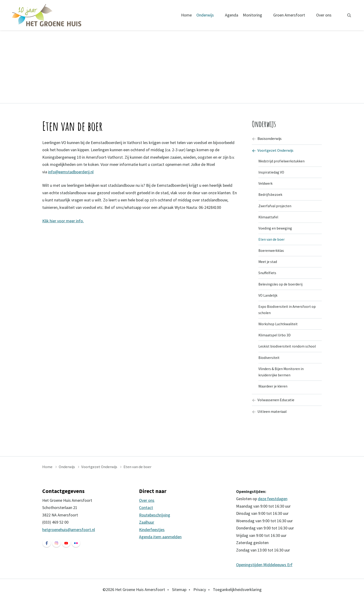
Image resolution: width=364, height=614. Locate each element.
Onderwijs (205, 15)
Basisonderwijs (268, 139)
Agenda (232, 15)
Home (186, 15)
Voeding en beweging (276, 233)
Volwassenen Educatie (274, 413)
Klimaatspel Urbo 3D (276, 345)
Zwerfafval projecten (276, 209)
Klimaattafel (269, 221)
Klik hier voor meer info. (63, 221)
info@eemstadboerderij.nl (71, 172)
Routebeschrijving (155, 529)
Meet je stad (268, 268)
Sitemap (179, 603)
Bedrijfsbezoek (271, 197)
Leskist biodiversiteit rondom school (289, 357)
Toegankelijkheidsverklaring (237, 603)
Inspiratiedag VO (272, 174)
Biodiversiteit (270, 368)
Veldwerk (266, 186)
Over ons (324, 15)
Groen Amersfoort (289, 15)
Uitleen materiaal (270, 425)
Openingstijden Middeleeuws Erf (264, 578)
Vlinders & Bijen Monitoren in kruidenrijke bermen (282, 383)
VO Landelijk (268, 303)
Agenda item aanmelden (160, 551)
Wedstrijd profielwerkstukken (283, 162)
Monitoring (252, 15)
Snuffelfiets (268, 279)
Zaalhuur (147, 536)
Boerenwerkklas (272, 256)
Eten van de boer (272, 244)
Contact (146, 521)
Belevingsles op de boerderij (282, 291)
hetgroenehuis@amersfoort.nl (69, 543)
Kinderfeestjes (152, 543)
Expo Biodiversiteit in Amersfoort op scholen (288, 318)
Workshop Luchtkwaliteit (279, 333)
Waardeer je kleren (274, 398)
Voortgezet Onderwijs (274, 151)
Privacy (200, 603)
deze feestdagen (273, 512)
